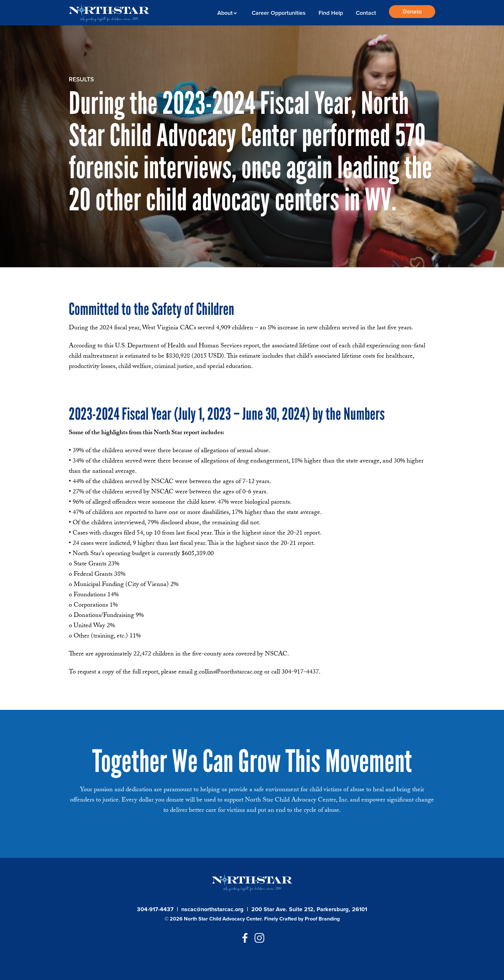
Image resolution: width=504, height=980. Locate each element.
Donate (412, 12)
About (226, 13)
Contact (366, 13)
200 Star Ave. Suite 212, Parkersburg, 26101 (309, 909)
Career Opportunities (279, 13)
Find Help (331, 13)
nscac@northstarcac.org (212, 909)
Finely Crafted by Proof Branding (302, 919)
